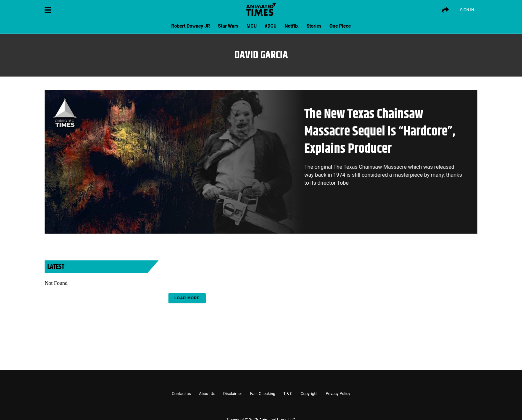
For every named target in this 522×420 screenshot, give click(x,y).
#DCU (271, 26)
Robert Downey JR (190, 26)
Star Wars (228, 26)
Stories (314, 26)
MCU (252, 26)
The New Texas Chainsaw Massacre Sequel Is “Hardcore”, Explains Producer (380, 132)
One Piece (340, 26)
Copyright (309, 394)
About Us (207, 394)
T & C (288, 394)
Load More (187, 298)
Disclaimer (233, 394)
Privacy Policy (338, 394)
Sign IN (467, 10)
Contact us (181, 394)
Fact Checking (263, 394)
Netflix (292, 26)
